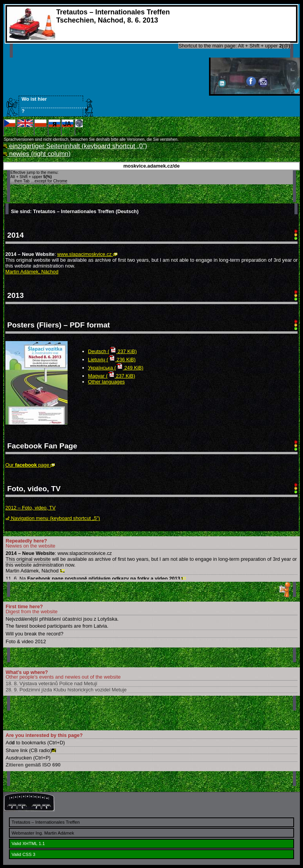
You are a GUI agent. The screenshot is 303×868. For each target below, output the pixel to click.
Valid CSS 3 (24, 854)
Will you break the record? (34, 634)
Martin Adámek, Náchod (32, 272)
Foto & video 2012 (26, 641)
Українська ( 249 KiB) (116, 368)
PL (41, 126)
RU (54, 126)
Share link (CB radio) (31, 750)
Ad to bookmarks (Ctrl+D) (35, 743)
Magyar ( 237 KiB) (112, 376)
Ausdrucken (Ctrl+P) (28, 758)
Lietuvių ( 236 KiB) (112, 360)
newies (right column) (37, 154)
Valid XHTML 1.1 (28, 843)
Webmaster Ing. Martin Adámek (43, 833)
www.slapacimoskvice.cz (87, 254)
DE (79, 126)
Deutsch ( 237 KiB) (112, 351)
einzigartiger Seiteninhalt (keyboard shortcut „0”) (75, 146)
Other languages (107, 382)
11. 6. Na (96, 578)
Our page (30, 465)
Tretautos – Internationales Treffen (46, 822)
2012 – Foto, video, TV (30, 508)
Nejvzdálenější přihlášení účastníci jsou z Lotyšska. (62, 619)
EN (25, 126)
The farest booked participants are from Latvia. (57, 626)
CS (10, 126)
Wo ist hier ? (52, 105)
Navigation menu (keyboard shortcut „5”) (53, 518)
